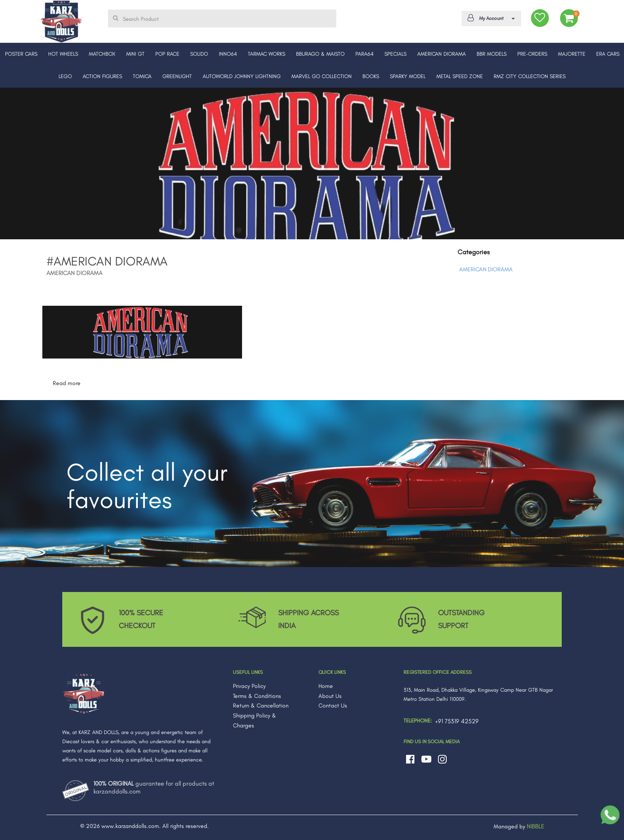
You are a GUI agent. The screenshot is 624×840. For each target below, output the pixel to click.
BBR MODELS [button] (492, 54)
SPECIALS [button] (395, 54)
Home (326, 686)
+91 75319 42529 (457, 721)
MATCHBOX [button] (102, 54)
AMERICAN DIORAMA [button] (442, 54)
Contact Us (333, 706)
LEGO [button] (65, 76)
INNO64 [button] (228, 54)
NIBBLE (536, 826)
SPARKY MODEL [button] (408, 76)
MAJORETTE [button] (572, 54)
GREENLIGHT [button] (177, 76)
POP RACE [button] (167, 54)
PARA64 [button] (365, 54)
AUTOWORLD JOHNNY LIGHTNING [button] (242, 76)
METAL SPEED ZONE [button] (460, 76)
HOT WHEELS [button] (63, 54)
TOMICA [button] (142, 76)
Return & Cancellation (261, 706)
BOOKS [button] (371, 76)
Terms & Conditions (257, 696)
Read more (67, 383)
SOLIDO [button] (199, 54)
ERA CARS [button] (608, 54)
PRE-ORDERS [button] (532, 54)
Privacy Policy (249, 686)
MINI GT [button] (135, 54)
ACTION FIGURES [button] (102, 76)
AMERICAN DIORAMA (486, 269)
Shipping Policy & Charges (254, 721)
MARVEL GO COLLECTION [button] (322, 76)
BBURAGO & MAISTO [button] (320, 54)
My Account (490, 18)
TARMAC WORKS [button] (267, 54)
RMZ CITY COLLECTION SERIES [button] (530, 76)
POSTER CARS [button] (21, 54)
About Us (330, 696)
